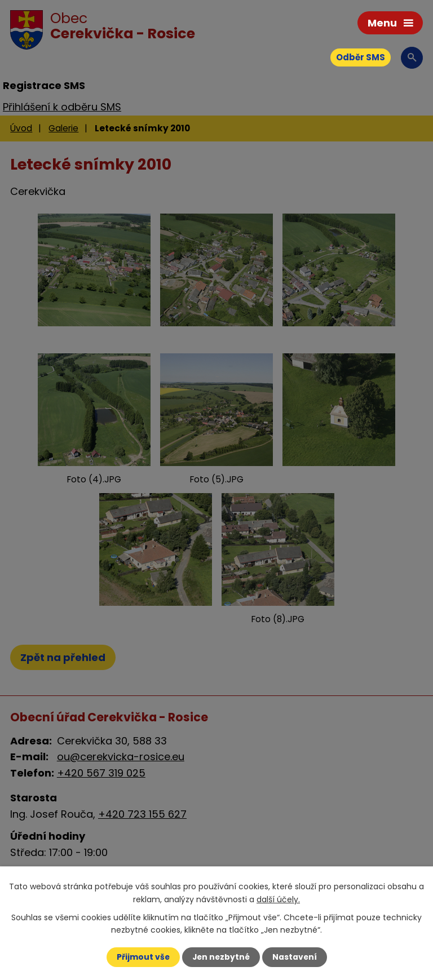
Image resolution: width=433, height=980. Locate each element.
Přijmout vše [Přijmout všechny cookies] (142, 957)
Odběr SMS (361, 57)
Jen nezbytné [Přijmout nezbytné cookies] (221, 957)
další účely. (278, 899)
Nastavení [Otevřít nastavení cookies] (295, 957)
